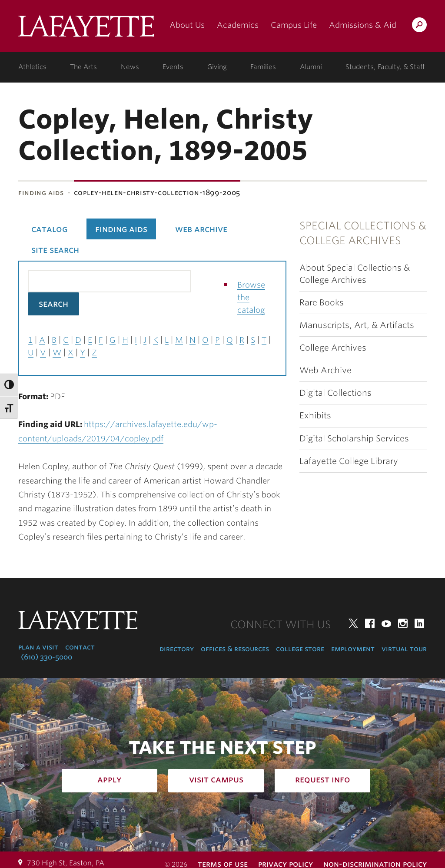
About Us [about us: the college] (187, 25)
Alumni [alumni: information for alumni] (311, 67)
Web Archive (325, 370)
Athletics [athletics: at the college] (32, 67)
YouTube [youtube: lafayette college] (386, 623)
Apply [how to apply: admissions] (110, 779)
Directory (177, 649)
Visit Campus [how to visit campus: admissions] (216, 779)
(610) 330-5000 (46, 657)
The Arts (83, 67)
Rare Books (322, 303)
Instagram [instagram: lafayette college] (403, 623)
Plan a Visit (38, 647)
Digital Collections (335, 393)
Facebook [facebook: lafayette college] (370, 623)
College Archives (333, 348)
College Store (300, 649)
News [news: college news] (130, 67)
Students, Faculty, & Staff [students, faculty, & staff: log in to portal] (385, 67)
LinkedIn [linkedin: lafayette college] (419, 623)
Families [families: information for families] (263, 67)
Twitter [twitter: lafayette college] (353, 623)
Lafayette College (86, 29)
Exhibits (315, 416)
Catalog (49, 229)
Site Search (55, 250)
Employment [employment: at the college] (353, 649)
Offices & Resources (235, 649)
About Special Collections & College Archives (355, 274)
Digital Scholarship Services (354, 439)
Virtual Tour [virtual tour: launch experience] (404, 649)
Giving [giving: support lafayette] (217, 67)
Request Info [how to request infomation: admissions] (323, 779)
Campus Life (294, 25)
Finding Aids (41, 193)
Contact (80, 647)
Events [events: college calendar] (173, 67)
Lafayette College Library (349, 461)
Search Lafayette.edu (419, 26)
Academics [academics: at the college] (238, 25)
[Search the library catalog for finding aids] (109, 281)
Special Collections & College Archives (363, 233)
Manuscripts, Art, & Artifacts (357, 325)
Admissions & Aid (363, 25)
